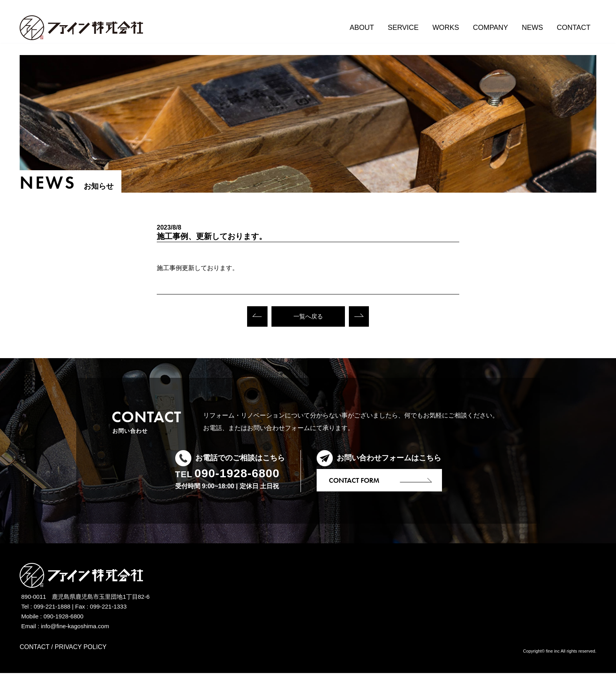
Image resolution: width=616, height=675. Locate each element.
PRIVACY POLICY (81, 649)
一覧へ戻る (308, 317)
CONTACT (35, 649)
